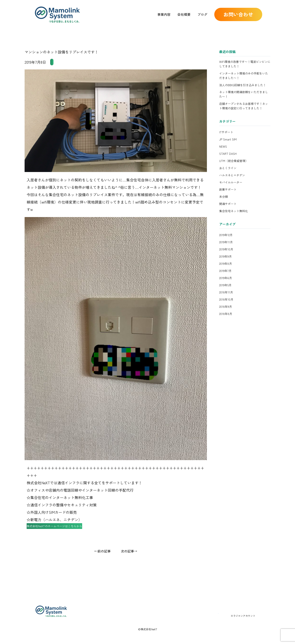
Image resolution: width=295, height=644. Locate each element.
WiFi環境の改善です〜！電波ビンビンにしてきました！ (245, 64)
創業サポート (228, 189)
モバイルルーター (231, 182)
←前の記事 (102, 559)
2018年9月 (226, 307)
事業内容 (164, 14)
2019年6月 (226, 278)
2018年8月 (226, 314)
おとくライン (228, 168)
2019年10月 (226, 249)
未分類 (224, 197)
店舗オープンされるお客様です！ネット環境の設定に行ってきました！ (244, 106)
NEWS (223, 146)
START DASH (228, 154)
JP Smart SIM (228, 139)
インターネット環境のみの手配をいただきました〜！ (244, 76)
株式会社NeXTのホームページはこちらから (65, 532)
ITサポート (226, 132)
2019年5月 (225, 285)
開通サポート (228, 204)
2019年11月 (226, 242)
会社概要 (184, 14)
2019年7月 (225, 271)
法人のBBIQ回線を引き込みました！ (243, 85)
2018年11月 (226, 292)
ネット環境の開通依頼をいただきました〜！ (244, 94)
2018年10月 (226, 299)
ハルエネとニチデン (232, 175)
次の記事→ (129, 559)
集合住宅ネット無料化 (68, 62)
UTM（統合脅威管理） (234, 161)
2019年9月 (225, 256)
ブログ (202, 14)
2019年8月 (226, 264)
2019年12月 (226, 235)
